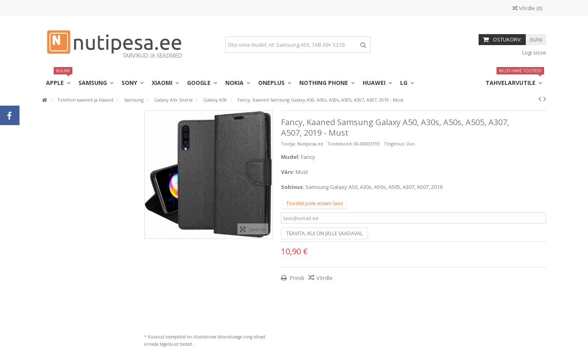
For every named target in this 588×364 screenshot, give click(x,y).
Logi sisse (534, 52)
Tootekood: (340, 144)
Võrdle (324, 278)
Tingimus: (394, 144)
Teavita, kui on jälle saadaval (324, 233)
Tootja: (289, 144)
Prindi (296, 278)
